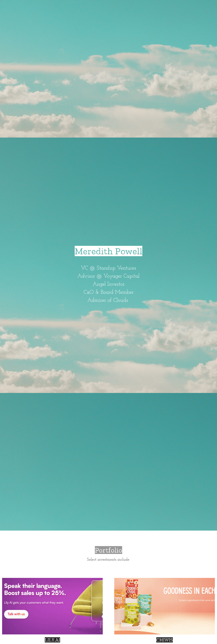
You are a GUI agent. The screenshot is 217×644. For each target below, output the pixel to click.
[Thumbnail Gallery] (52, 606)
